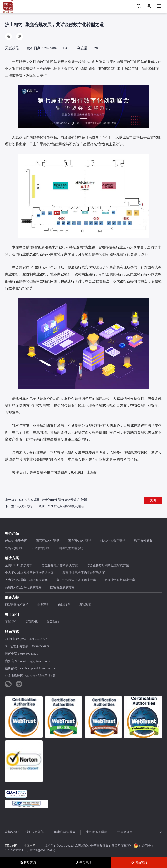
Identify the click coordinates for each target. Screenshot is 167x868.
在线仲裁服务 (41, 548)
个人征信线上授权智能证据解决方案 (29, 573)
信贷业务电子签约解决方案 (60, 566)
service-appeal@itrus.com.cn (38, 669)
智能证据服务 (14, 548)
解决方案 (12, 558)
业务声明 (43, 605)
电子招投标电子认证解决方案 (76, 580)
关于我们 (12, 615)
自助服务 (64, 605)
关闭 (153, 500)
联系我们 (53, 622)
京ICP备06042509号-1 (44, 851)
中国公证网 (127, 832)
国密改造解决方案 (62, 588)
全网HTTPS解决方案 (19, 566)
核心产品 (12, 534)
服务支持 (12, 597)
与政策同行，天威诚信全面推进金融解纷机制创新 (51, 506)
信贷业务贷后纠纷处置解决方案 (108, 566)
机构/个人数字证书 (113, 541)
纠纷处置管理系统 (71, 548)
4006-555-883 (40, 647)
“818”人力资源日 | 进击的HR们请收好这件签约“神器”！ (54, 500)
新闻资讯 (32, 622)
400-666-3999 (38, 639)
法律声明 (30, 846)
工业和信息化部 (33, 832)
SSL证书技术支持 (17, 605)
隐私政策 (85, 605)
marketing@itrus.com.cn (35, 661)
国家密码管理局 (65, 832)
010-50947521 (29, 654)
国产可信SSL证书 (80, 541)
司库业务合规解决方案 (120, 580)
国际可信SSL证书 (48, 541)
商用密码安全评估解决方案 (23, 588)
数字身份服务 (143, 541)
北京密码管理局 (98, 832)
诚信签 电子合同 (16, 541)
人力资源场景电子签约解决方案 (26, 580)
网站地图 (11, 846)
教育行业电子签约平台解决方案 (84, 573)
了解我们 (11, 622)
